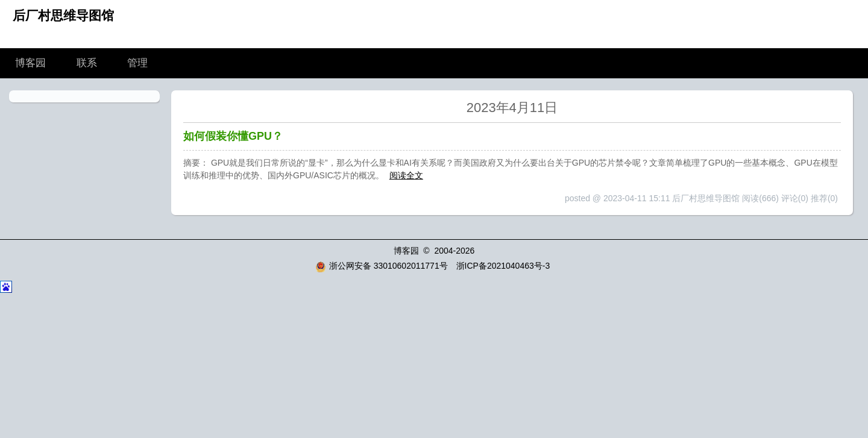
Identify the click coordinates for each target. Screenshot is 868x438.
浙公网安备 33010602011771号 (382, 266)
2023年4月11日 (512, 108)
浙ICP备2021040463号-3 (503, 266)
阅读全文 (406, 175)
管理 (137, 63)
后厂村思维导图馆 (63, 15)
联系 (87, 63)
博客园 (30, 63)
